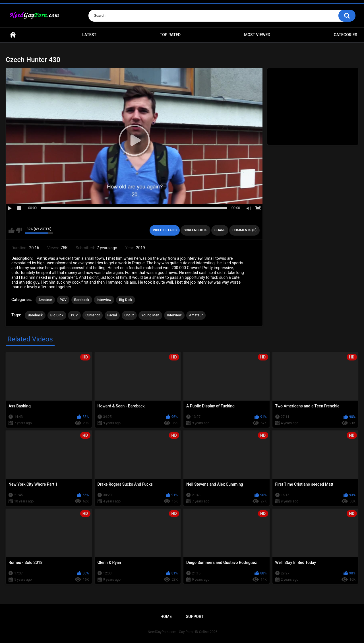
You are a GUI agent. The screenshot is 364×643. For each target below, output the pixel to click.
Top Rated (170, 35)
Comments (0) (244, 230)
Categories (346, 35)
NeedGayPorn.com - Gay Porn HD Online (178, 632)
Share (220, 230)
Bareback (82, 300)
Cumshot (93, 315)
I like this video (12, 230)
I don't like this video (19, 230)
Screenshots (196, 230)
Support (195, 617)
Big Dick (125, 300)
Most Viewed (257, 35)
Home (13, 35)
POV (63, 300)
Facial (112, 315)
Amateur (45, 300)
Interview (104, 300)
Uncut (129, 315)
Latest (89, 35)
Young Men (150, 315)
